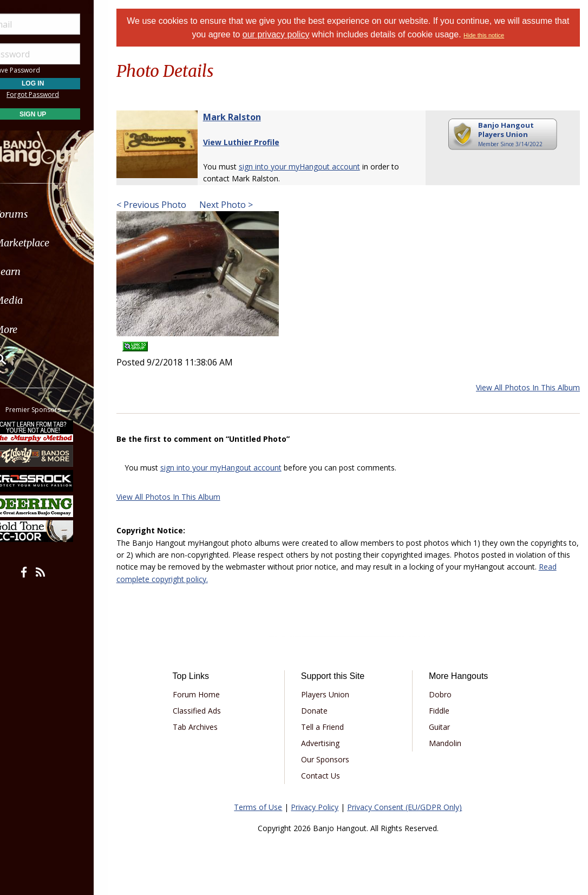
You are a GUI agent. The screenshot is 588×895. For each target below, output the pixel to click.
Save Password (41, 70)
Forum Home (209, 694)
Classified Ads (209, 711)
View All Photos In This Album (528, 387)
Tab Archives (208, 727)
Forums (40, 214)
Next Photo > (239, 205)
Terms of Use (265, 807)
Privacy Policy (322, 807)
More (34, 329)
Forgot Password (61, 94)
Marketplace (50, 243)
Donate (323, 711)
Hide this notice (499, 35)
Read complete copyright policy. (218, 579)
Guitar (444, 727)
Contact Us (329, 776)
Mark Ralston (246, 117)
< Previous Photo (165, 205)
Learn (36, 272)
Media (37, 300)
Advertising (329, 743)
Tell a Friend (331, 727)
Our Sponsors (334, 759)
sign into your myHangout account (313, 166)
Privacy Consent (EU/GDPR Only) (411, 807)
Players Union (334, 694)
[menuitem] (61, 214)
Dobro (445, 694)
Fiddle (444, 711)
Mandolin (450, 743)
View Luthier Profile (255, 142)
